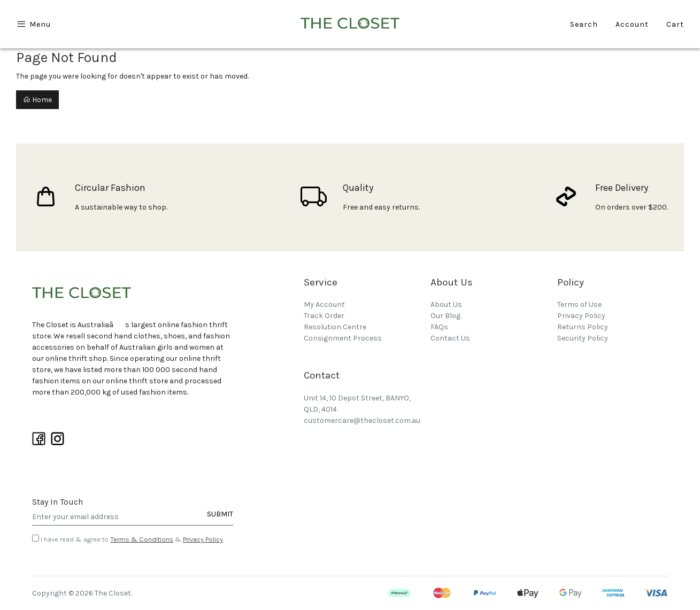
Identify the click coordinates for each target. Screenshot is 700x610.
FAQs (439, 327)
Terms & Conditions (142, 539)
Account (632, 24)
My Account (324, 304)
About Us (446, 304)
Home (37, 100)
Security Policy (583, 338)
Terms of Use (579, 304)
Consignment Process (343, 338)
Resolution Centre (335, 327)
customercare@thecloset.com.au (362, 420)
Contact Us (450, 338)
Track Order (324, 316)
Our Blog (445, 316)
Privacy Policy (203, 539)
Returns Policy (583, 327)
